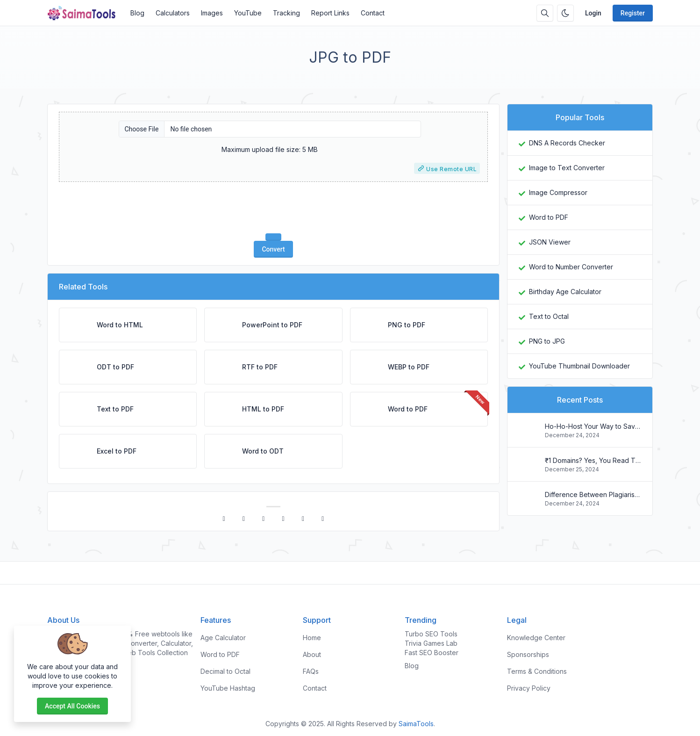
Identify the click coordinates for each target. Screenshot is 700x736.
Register (633, 13)
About (312, 654)
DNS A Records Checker (567, 143)
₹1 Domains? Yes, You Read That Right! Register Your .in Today (593, 460)
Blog (137, 13)
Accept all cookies (72, 706)
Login (593, 13)
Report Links (330, 13)
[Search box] (545, 13)
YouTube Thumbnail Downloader (579, 366)
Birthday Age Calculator (565, 292)
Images (212, 13)
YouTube (248, 13)
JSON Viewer (550, 242)
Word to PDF (549, 217)
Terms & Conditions (537, 671)
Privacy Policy (529, 688)
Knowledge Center (536, 638)
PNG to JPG (547, 341)
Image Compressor (558, 192)
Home (312, 638)
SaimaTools (416, 724)
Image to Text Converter (567, 168)
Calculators (173, 13)
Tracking (286, 13)
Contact (373, 13)
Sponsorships (528, 654)
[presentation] (273, 208)
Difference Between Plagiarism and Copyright (593, 494)
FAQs (311, 671)
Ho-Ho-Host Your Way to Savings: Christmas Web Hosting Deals (593, 426)
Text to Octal (549, 316)
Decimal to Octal (225, 671)
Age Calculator (223, 638)
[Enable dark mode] (565, 13)
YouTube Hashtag (228, 688)
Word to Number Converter (571, 267)
